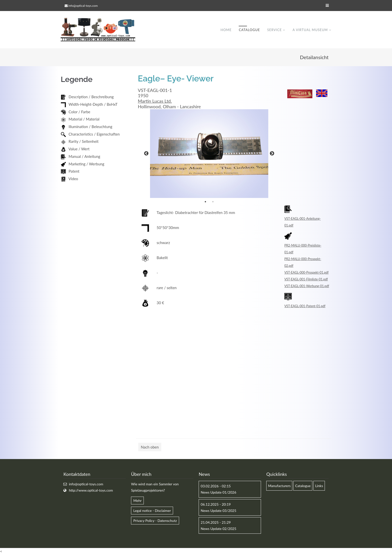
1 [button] (205, 202)
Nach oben (150, 447)
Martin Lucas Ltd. (155, 101)
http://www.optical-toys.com (91, 490)
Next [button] (272, 154)
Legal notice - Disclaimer (152, 511)
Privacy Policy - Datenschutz (155, 521)
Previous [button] (146, 154)
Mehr (137, 501)
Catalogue (249, 30)
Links (319, 486)
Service (275, 30)
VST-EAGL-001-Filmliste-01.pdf (306, 280)
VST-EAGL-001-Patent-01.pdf (305, 306)
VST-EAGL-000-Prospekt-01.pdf (306, 273)
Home (226, 30)
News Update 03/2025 (218, 511)
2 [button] (213, 202)
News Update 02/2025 (218, 529)
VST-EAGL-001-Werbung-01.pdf (307, 286)
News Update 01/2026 (218, 492)
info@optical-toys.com (83, 6)
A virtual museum (310, 30)
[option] (209, 154)
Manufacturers (279, 486)
